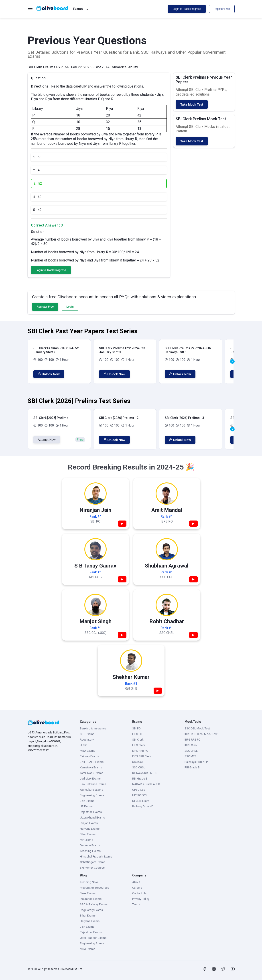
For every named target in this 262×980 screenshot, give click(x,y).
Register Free (222, 9)
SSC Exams (87, 734)
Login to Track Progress (187, 9)
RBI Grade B (140, 779)
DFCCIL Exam (141, 801)
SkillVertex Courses (92, 868)
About (136, 882)
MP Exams (86, 840)
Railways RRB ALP (196, 762)
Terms (136, 904)
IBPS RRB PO (140, 751)
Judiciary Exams (90, 779)
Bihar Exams (88, 834)
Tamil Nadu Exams (92, 773)
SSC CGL (138, 762)
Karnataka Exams (91, 767)
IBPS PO (137, 734)
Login (70, 307)
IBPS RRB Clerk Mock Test (201, 734)
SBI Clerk (138, 740)
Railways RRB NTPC (145, 773)
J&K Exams (87, 801)
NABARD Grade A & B (146, 784)
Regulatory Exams (91, 910)
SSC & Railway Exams (94, 904)
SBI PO (136, 728)
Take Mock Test (192, 104)
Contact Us (139, 893)
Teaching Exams (90, 851)
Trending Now (89, 882)
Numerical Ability (125, 67)
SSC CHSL (139, 767)
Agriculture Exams (91, 790)
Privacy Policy (141, 899)
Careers (137, 888)
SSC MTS (190, 756)
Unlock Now (49, 374)
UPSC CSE (139, 790)
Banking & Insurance (93, 728)
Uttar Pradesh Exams (93, 938)
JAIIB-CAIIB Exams (92, 762)
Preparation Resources (94, 888)
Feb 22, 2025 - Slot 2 (87, 67)
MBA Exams (88, 751)
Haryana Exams (90, 829)
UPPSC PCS (139, 795)
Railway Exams (89, 756)
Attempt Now (47, 440)
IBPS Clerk (139, 745)
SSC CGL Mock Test (197, 728)
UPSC (83, 745)
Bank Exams (88, 893)
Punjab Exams (89, 823)
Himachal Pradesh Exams (96, 856)
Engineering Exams (92, 795)
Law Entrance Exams (93, 784)
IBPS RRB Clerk (142, 756)
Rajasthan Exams (91, 812)
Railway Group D (143, 806)
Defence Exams (90, 845)
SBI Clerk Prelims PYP (45, 67)
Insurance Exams (91, 899)
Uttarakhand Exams (92, 818)
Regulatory (87, 740)
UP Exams (86, 806)
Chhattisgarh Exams (93, 862)
